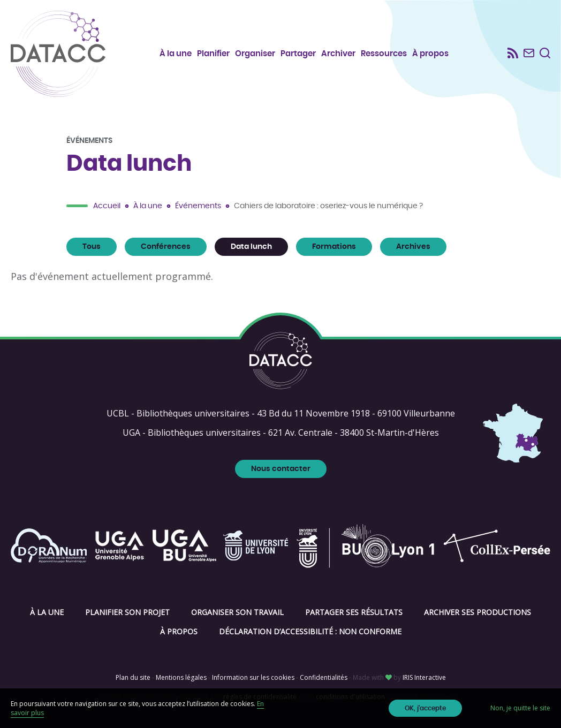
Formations (334, 247)
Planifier (213, 54)
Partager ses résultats (354, 612)
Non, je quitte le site (520, 708)
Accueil (107, 206)
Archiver (338, 54)
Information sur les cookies (253, 677)
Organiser (255, 54)
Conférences (166, 247)
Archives (413, 247)
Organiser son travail (237, 612)
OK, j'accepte (425, 708)
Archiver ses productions (477, 612)
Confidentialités (324, 677)
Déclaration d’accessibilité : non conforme (310, 631)
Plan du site (133, 677)
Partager (298, 54)
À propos (430, 54)
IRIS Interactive (424, 677)
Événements (198, 206)
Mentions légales (181, 677)
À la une (176, 54)
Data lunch (251, 247)
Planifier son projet (127, 612)
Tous (92, 247)
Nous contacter (281, 469)
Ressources (384, 54)
